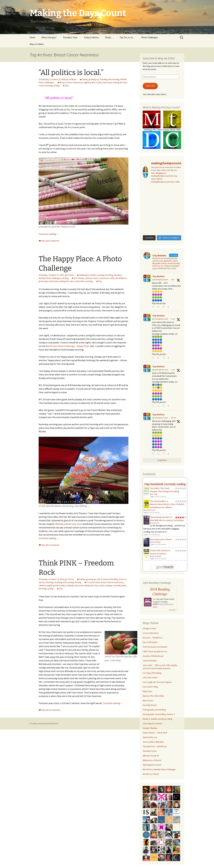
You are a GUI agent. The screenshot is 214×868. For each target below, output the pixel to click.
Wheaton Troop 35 (151, 756)
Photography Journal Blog (154, 710)
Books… (109, 37)
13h (173, 280)
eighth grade (89, 82)
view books (172, 610)
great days (43, 281)
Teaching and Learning (109, 79)
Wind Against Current (152, 765)
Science (122, 579)
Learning (101, 275)
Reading (114, 579)
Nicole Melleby (156, 542)
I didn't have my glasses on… (156, 651)
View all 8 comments (50, 241)
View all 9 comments (50, 545)
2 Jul (173, 319)
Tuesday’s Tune (70, 37)
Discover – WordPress (153, 638)
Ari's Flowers (80, 278)
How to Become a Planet (161, 539)
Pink (82, 281)
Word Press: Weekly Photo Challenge (159, 769)
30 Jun (174, 418)
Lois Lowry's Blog (150, 687)
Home (32, 37)
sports (42, 582)
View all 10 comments (51, 710)
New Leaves (148, 700)
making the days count (69, 281)
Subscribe (150, 86)
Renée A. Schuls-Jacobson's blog (157, 719)
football (69, 585)
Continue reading (49, 234)
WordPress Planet (151, 774)
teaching (49, 86)
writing (57, 86)
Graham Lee (155, 523)
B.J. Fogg (154, 494)
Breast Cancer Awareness (71, 82)
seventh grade (119, 585)
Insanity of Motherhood (153, 656)
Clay (67, 86)
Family (85, 79)
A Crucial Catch (93, 582)
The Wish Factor (150, 751)
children (42, 585)
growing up (94, 79)
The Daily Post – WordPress (155, 746)
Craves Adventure (151, 633)
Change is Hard (149, 628)
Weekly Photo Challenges (50, 278)
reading (108, 585)
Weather (118, 275)
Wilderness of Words (152, 760)
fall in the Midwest (118, 278)
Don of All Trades (150, 642)
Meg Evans (147, 691)
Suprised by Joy (150, 737)
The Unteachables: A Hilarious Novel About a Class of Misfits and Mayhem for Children (167, 504)
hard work (107, 82)
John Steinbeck (156, 556)
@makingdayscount (160, 280)
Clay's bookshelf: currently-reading (165, 484)
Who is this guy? (49, 37)
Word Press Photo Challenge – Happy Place (67, 346)
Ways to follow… (38, 44)
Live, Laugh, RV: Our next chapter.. (158, 682)
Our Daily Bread (150, 705)
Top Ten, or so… (127, 37)
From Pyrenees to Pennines (155, 647)
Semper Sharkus (150, 728)
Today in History (91, 37)
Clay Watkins (158, 276)
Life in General (103, 579)
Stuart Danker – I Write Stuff (155, 733)
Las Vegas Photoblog (152, 673)
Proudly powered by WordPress (44, 723)
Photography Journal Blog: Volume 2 (159, 714)
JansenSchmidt (150, 661)
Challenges (84, 275)
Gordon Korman (150, 510)
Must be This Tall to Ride (153, 696)
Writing (65, 278)
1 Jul (173, 370)
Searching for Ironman (152, 723)
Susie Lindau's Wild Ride (153, 742)
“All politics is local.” (71, 72)
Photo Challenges (150, 37)
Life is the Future (150, 677)
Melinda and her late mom (69, 524)
